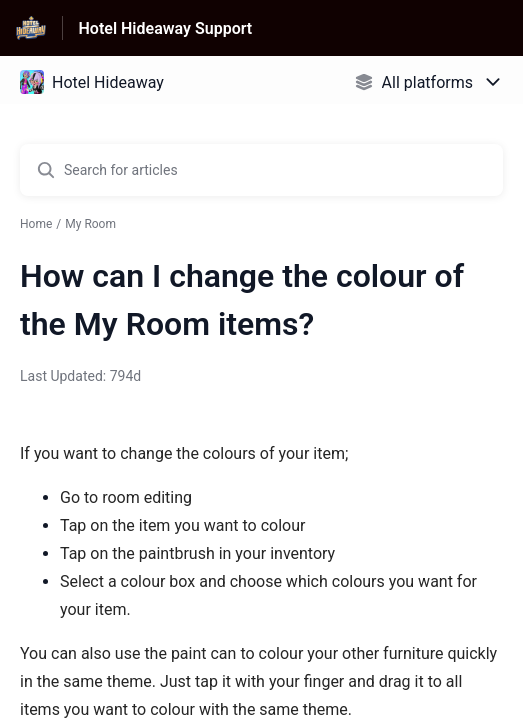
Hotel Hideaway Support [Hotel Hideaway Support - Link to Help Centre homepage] (166, 28)
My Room (90, 224)
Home (36, 224)
